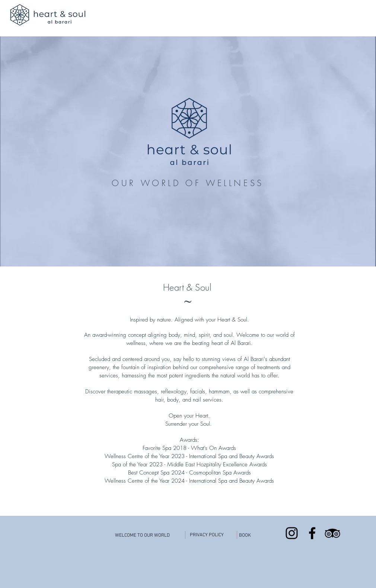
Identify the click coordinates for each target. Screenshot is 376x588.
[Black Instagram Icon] (292, 533)
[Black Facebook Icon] (312, 533)
